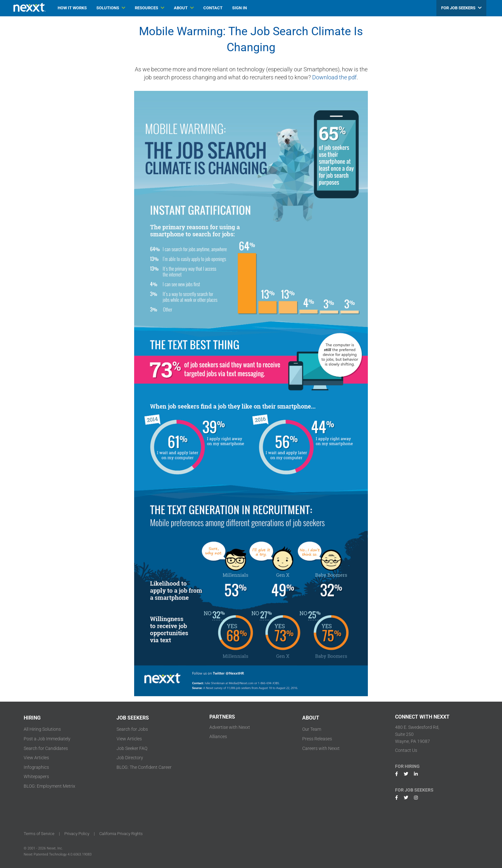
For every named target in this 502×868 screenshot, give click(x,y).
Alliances (218, 737)
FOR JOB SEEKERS (461, 8)
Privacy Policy (77, 834)
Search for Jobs (132, 729)
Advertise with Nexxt (230, 727)
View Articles (36, 758)
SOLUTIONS (111, 8)
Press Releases (317, 739)
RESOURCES (150, 8)
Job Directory (130, 758)
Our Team (312, 729)
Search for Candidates (46, 748)
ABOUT (184, 8)
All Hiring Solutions (42, 729)
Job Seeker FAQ (132, 748)
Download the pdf (334, 77)
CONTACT (213, 8)
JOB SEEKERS (133, 718)
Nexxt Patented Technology (45, 854)
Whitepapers (36, 776)
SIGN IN (239, 8)
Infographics (36, 767)
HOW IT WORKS (72, 8)
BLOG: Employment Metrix (49, 786)
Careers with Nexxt (321, 748)
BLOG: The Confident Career (144, 767)
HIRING (32, 718)
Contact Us (406, 750)
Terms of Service (39, 834)
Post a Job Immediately (47, 739)
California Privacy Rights (121, 834)
